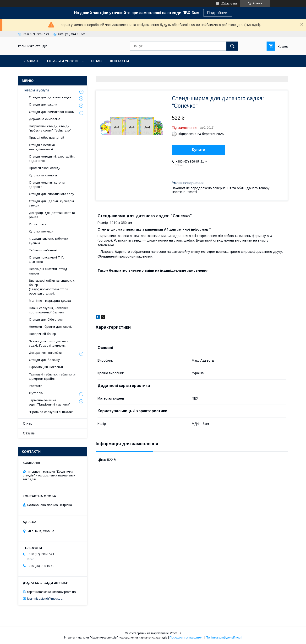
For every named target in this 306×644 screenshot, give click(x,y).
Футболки (36, 393)
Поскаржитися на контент (187, 638)
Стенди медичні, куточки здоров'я (47, 185)
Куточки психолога (43, 175)
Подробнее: (218, 13)
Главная (30, 61)
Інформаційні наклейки (46, 367)
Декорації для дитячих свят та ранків (52, 215)
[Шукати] (232, 46)
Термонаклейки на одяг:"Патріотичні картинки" (50, 402)
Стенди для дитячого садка (50, 97)
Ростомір (36, 386)
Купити (199, 150)
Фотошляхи (38, 224)
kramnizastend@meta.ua (45, 599)
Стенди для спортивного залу (52, 194)
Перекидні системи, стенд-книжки (49, 271)
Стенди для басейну (44, 360)
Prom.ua (176, 633)
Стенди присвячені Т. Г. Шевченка (46, 260)
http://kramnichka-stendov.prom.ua (51, 592)
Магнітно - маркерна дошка (50, 301)
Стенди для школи (43, 104)
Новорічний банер (42, 334)
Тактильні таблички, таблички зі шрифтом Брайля (52, 377)
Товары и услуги (62, 61)
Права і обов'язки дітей (46, 138)
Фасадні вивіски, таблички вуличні (49, 241)
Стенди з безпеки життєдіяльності (42, 147)
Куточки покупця (41, 231)
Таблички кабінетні (43, 250)
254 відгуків (229, 3)
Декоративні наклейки (45, 353)
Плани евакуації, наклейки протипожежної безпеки (49, 310)
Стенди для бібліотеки (46, 319)
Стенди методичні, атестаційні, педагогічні (52, 159)
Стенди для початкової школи (52, 112)
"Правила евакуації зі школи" (51, 412)
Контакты (120, 61)
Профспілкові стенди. (45, 168)
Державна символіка (45, 119)
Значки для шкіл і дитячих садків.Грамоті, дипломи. (49, 343)
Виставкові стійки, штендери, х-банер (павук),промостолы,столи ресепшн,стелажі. (52, 287)
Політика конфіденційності (224, 638)
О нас (96, 61)
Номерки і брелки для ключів (51, 327)
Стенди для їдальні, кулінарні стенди (51, 203)
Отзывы (29, 433)
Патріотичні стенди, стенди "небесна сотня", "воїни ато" (50, 128)
